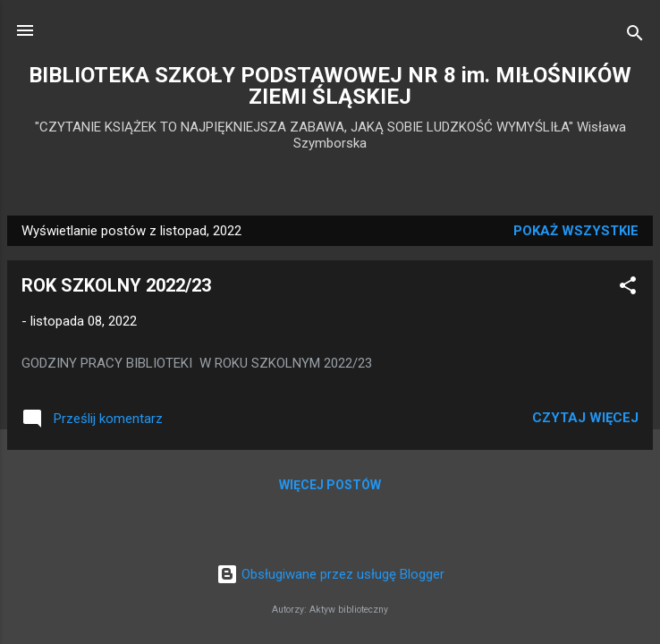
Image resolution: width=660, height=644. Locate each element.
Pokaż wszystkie (576, 231)
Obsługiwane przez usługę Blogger (330, 574)
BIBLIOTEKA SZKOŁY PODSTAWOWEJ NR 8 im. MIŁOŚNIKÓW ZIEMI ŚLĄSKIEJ (330, 86)
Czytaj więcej (585, 418)
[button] (628, 288)
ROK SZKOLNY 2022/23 (116, 285)
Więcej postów (330, 485)
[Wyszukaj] (635, 36)
